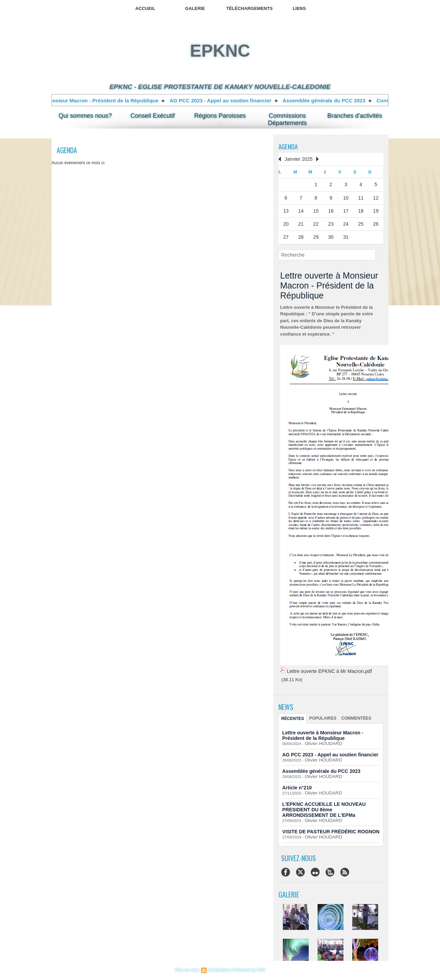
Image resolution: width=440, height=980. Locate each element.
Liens (299, 8)
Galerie (195, 8)
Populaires (321, 714)
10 (346, 196)
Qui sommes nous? (85, 116)
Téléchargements (249, 8)
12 (376, 196)
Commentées (353, 714)
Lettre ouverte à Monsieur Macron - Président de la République (89, 100)
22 (316, 221)
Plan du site (188, 970)
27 (286, 234)
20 (286, 221)
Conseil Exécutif (152, 116)
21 (301, 221)
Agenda (289, 146)
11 (361, 196)
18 (361, 209)
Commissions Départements (287, 119)
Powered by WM (248, 970)
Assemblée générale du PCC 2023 (332, 100)
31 (346, 234)
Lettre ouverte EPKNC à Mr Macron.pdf (326, 668)
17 (346, 209)
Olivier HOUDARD (320, 739)
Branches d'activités (355, 116)
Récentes (292, 714)
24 (346, 221)
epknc (220, 51)
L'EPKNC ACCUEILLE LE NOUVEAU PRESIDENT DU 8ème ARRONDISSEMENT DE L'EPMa (331, 804)
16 (331, 209)
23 (331, 221)
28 (301, 234)
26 (376, 221)
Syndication (219, 970)
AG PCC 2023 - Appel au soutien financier (228, 100)
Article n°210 (296, 782)
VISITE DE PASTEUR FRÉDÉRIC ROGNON (327, 825)
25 (361, 221)
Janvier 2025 (297, 159)
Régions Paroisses (220, 116)
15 (316, 209)
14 (301, 209)
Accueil (145, 8)
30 (331, 234)
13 (286, 209)
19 (376, 209)
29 (316, 234)
